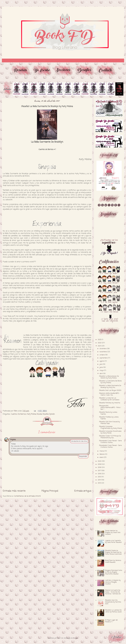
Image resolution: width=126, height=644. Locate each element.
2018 (100, 467)
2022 (100, 343)
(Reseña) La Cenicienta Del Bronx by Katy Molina (110, 382)
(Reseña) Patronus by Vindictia (110, 403)
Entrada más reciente (14, 491)
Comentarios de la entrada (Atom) (27, 496)
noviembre (103, 352)
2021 (100, 346)
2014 (100, 480)
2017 (100, 471)
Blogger (76, 638)
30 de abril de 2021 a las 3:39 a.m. (79, 441)
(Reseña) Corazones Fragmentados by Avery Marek (111, 427)
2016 (100, 474)
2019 (100, 464)
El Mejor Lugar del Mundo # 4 (111, 621)
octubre (102, 355)
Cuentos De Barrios (19, 414)
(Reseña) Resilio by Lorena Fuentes (108, 413)
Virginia (13, 440)
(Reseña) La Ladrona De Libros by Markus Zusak (113, 611)
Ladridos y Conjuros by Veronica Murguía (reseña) (113, 582)
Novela (39, 414)
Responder (83, 456)
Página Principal (50, 491)
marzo (102, 451)
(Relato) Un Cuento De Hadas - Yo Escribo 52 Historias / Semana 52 (113, 592)
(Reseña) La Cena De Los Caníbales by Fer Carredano (109, 399)
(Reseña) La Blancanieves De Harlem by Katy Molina (109, 377)
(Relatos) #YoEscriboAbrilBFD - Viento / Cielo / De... (110, 394)
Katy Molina (31, 414)
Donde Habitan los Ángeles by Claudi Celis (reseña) (113, 533)
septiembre (104, 358)
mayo (102, 371)
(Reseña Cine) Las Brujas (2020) (110, 390)
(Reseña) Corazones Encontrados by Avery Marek (110, 432)
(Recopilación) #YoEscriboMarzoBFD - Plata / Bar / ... (110, 408)
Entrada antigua (83, 491)
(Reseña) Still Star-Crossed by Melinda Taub (109, 423)
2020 (100, 461)
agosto (102, 361)
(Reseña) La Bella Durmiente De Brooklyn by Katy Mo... (110, 387)
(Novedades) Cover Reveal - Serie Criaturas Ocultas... (110, 442)
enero (102, 457)
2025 (100, 340)
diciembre (103, 349)
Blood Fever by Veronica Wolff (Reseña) (113, 561)
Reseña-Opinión (49, 414)
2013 (100, 483)
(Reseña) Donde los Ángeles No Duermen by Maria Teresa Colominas (113, 552)
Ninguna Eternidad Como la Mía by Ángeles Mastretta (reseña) (114, 572)
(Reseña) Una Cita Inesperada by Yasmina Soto (113, 602)
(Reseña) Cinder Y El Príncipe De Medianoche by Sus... (110, 437)
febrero (102, 454)
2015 (100, 477)
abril (101, 374)
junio (101, 367)
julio (101, 364)
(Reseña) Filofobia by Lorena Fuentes (109, 418)
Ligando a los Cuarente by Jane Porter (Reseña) (113, 542)
